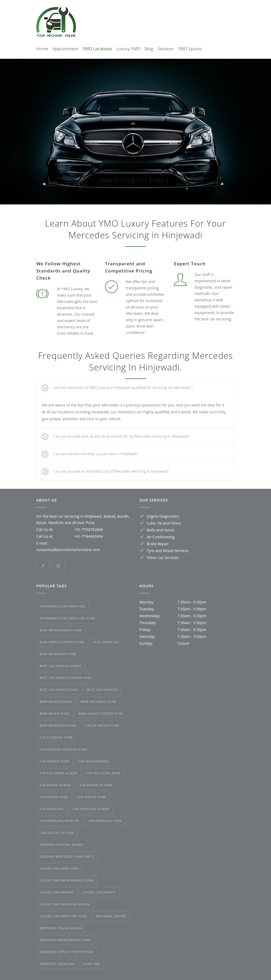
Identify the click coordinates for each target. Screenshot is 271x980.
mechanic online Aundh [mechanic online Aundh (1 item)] (61, 928)
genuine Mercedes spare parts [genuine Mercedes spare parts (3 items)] (67, 856)
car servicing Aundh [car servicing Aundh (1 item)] (91, 809)
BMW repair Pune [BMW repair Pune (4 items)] (55, 713)
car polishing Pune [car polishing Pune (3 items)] (103, 773)
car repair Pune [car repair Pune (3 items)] (54, 797)
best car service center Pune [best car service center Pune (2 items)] (66, 678)
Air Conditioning (161, 537)
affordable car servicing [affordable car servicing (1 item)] (63, 606)
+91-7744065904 (89, 536)
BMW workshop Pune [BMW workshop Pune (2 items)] (58, 725)
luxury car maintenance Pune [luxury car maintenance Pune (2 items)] (67, 880)
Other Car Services (163, 558)
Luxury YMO (128, 49)
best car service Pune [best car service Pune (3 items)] (59, 690)
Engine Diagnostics (163, 516)
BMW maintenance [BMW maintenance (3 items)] (56, 702)
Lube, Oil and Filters (164, 523)
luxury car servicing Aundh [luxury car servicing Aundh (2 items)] (65, 904)
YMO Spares (190, 49)
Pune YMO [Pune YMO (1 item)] (92, 964)
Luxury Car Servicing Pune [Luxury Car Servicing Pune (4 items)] (63, 916)
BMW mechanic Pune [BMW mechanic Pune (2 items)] (99, 702)
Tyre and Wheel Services (168, 551)
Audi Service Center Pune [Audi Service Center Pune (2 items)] (62, 642)
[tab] (135, 388)
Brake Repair (158, 544)
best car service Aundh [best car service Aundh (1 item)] (61, 666)
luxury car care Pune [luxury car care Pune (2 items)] (59, 868)
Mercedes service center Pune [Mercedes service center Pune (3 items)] (67, 952)
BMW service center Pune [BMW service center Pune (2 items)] (101, 713)
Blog (149, 49)
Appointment (65, 49)
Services (166, 49)
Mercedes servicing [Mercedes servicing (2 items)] (57, 964)
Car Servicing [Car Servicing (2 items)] (52, 809)
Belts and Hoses (161, 530)
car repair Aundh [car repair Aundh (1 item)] (55, 785)
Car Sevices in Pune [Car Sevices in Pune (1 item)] (57, 833)
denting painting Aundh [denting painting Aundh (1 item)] (62, 845)
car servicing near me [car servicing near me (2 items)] (59, 821)
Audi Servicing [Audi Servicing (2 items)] (106, 642)
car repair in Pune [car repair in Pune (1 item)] (96, 785)
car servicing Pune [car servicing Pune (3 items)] (105, 821)
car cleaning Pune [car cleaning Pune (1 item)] (56, 737)
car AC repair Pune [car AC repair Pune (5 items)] (102, 725)
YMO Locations (97, 49)
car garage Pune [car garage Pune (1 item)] (55, 761)
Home (42, 49)
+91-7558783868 (89, 529)
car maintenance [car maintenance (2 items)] (94, 761)
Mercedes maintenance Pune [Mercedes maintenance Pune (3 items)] (65, 940)
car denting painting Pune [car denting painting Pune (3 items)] (64, 749)
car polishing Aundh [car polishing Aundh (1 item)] (58, 773)
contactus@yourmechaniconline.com (68, 550)
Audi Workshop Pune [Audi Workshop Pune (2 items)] (58, 654)
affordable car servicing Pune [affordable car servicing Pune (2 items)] (67, 618)
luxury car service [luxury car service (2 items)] (99, 892)
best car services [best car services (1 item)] (102, 690)
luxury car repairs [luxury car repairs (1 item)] (57, 892)
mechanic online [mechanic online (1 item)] (111, 916)
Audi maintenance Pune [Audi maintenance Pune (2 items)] (61, 630)
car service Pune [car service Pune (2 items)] (92, 797)
